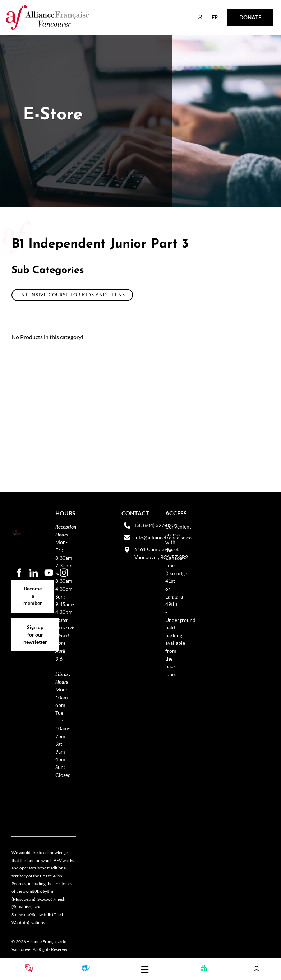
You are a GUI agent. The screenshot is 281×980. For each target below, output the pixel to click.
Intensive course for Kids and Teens (72, 295)
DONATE (239, 14)
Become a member (33, 583)
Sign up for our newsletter (35, 626)
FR (210, 14)
